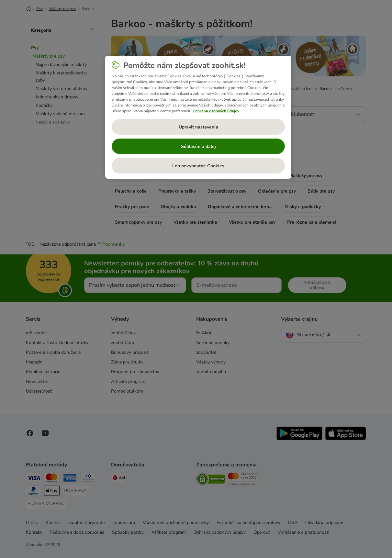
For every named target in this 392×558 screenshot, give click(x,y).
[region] (198, 117)
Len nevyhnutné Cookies (198, 166)
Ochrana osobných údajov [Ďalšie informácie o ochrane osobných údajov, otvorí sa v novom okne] (216, 111)
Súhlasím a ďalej (198, 146)
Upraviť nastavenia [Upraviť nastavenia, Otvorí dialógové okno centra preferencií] (198, 127)
